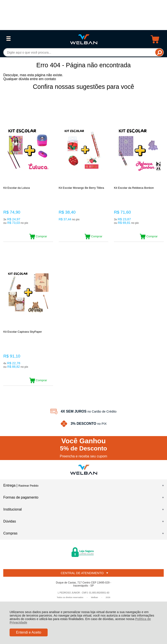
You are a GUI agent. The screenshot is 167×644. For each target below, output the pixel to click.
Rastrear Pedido (28, 486)
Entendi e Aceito (29, 632)
